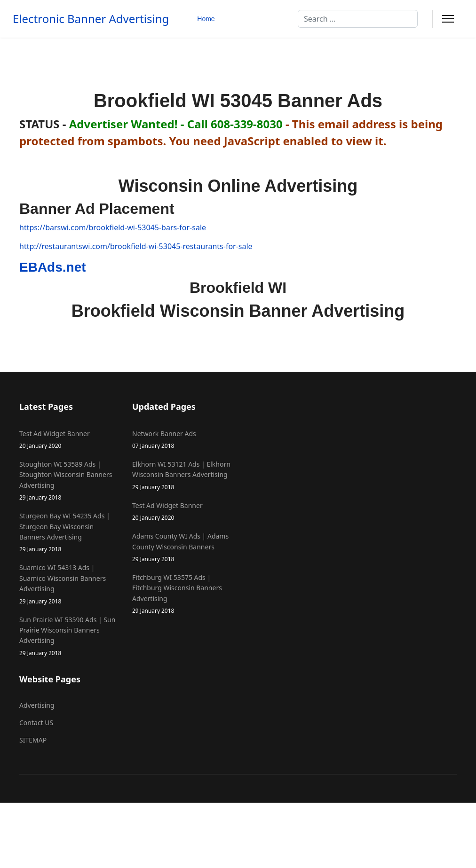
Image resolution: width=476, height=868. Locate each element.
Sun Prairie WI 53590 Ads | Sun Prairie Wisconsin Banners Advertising (69, 636)
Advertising (37, 705)
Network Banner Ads (182, 440)
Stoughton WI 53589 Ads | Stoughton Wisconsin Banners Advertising (69, 481)
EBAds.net (53, 267)
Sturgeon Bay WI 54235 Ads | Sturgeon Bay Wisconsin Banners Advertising (69, 532)
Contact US (36, 723)
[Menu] (448, 19)
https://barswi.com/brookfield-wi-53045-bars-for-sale (113, 227)
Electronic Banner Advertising (91, 19)
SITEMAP (33, 740)
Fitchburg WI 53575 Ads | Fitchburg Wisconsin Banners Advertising (182, 594)
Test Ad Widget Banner (69, 440)
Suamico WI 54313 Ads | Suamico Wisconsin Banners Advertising (69, 584)
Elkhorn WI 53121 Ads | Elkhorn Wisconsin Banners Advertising (182, 476)
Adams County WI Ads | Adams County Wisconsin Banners (182, 547)
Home (206, 19)
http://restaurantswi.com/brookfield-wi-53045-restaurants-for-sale (136, 246)
